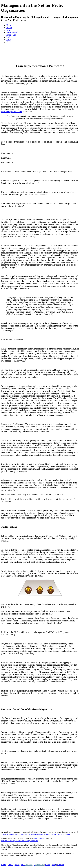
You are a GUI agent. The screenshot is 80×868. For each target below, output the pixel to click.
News (9, 30)
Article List (11, 35)
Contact (10, 42)
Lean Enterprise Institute (12, 112)
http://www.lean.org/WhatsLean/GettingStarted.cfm (20, 841)
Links (9, 37)
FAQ (9, 40)
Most (27, 865)
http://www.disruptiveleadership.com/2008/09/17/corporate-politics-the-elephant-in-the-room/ (37, 834)
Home (9, 25)
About (9, 28)
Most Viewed (12, 32)
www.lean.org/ (40, 839)
